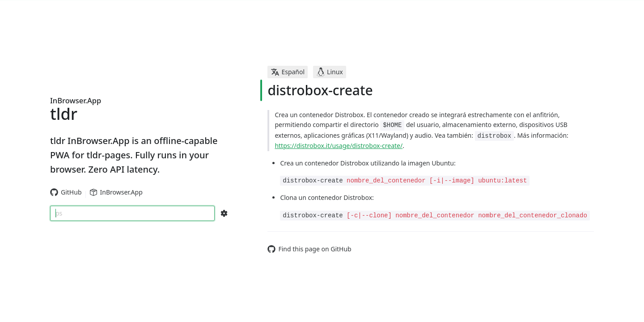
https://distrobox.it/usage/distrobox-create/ (339, 146)
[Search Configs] (224, 213)
